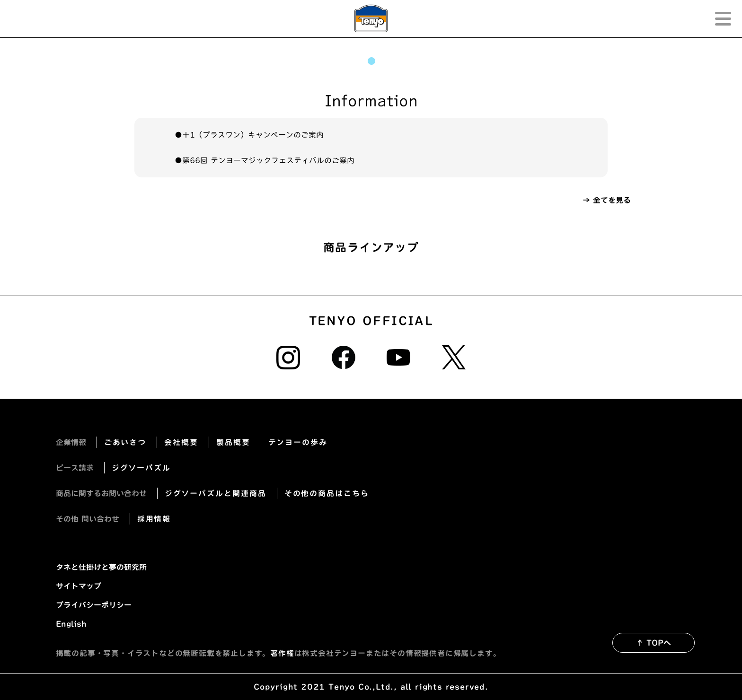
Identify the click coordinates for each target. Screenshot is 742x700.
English (71, 624)
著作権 (282, 653)
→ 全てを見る (607, 200)
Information (371, 101)
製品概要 (233, 442)
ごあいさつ (125, 442)
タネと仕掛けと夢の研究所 (101, 567)
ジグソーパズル (141, 468)
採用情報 (154, 519)
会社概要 (181, 442)
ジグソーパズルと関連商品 (216, 493)
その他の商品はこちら (327, 493)
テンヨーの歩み (298, 442)
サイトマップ (79, 586)
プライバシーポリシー (94, 605)
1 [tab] (371, 61)
